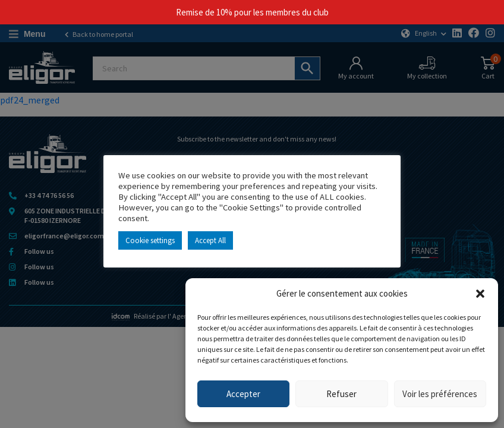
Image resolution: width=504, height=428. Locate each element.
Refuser (341, 394)
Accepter (243, 394)
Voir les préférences (440, 394)
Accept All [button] (210, 240)
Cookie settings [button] (150, 240)
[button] (480, 294)
